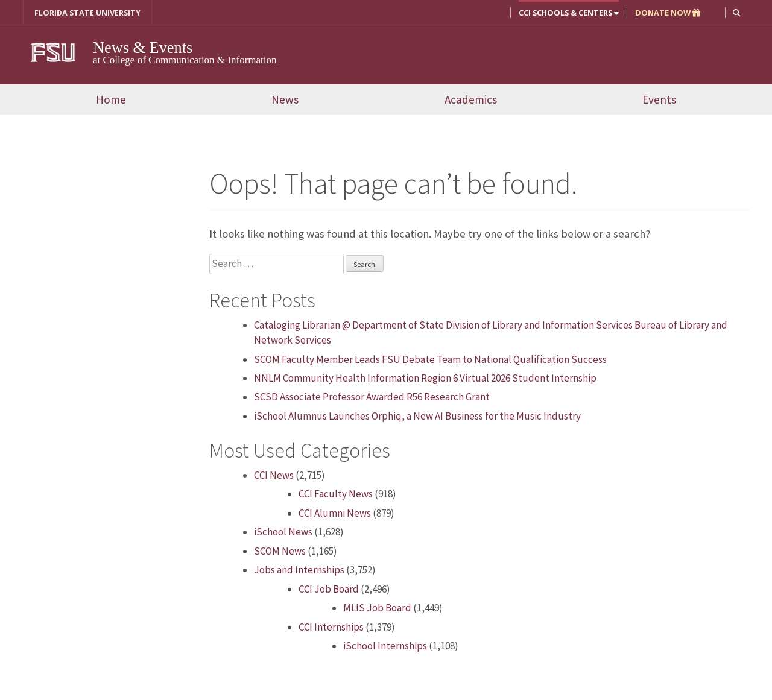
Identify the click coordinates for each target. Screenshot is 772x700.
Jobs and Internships (299, 570)
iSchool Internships (385, 646)
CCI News (274, 475)
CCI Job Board (329, 589)
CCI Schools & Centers (569, 13)
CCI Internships (331, 626)
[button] (737, 12)
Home (111, 99)
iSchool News (283, 532)
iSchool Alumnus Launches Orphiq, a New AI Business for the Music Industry (421, 416)
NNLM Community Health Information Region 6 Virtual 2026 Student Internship (425, 378)
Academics (471, 99)
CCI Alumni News (335, 513)
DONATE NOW (668, 13)
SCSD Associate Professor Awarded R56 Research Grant (372, 397)
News (285, 99)
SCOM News (280, 551)
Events (659, 99)
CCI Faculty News (336, 494)
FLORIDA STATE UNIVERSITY (88, 13)
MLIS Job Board (377, 608)
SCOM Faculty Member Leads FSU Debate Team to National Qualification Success (430, 359)
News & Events (144, 48)
